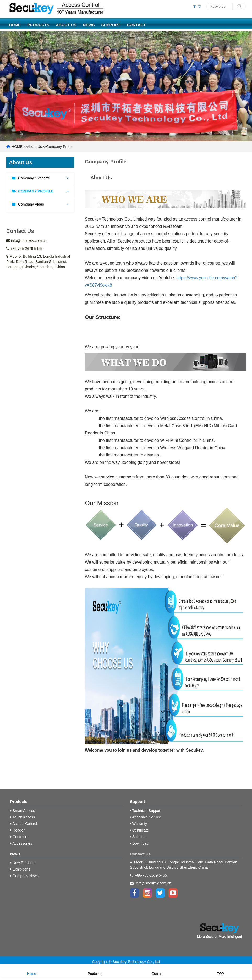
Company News (24, 876)
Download (139, 843)
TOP (221, 970)
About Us (66, 25)
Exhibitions (20, 869)
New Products (23, 863)
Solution (138, 837)
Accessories (21, 843)
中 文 (197, 7)
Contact (136, 25)
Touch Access (23, 817)
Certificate (139, 830)
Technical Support (146, 811)
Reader (17, 830)
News (89, 25)
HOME (15, 25)
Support (111, 25)
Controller (19, 837)
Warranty (138, 824)
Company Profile (60, 147)
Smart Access (23, 811)
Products (38, 25)
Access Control (24, 824)
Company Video (31, 204)
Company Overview (34, 178)
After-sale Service (146, 817)
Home (32, 970)
